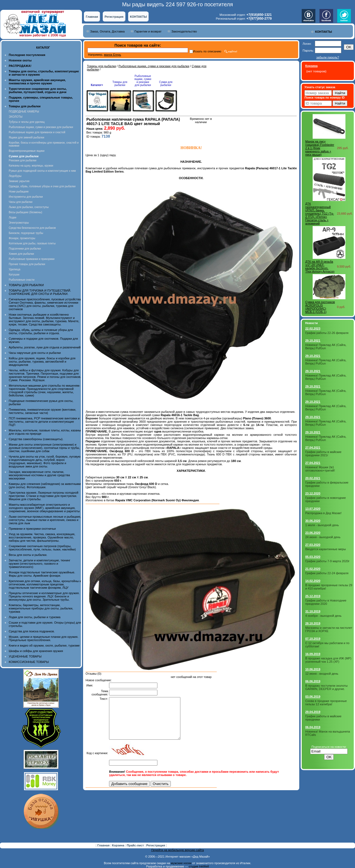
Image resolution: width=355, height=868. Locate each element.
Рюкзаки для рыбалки (23, 160)
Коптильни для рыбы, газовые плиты (32, 243)
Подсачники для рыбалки (25, 249)
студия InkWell (199, 866)
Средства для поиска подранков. (32, 631)
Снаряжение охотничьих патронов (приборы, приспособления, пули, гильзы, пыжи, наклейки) (42, 548)
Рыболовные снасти (22, 280)
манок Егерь (112, 55)
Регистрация (114, 17)
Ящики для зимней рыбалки (27, 137)
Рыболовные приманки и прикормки (32, 259)
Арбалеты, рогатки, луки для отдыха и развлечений (45, 347)
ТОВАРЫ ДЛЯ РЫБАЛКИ (26, 285)
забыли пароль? (328, 57)
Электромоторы (19, 223)
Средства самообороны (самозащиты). (36, 439)
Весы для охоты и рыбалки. (28, 555)
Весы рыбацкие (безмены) (25, 212)
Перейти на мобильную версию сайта (177, 850)
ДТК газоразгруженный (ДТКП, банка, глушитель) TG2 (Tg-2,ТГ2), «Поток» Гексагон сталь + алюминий (320, 214)
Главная (92, 17)
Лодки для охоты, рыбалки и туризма (35, 617)
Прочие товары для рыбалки (27, 264)
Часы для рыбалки (21, 202)
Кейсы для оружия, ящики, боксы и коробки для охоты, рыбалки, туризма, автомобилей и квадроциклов (42, 362)
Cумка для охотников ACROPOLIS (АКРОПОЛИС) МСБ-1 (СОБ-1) (320, 307)
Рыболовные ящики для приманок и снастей (37, 132)
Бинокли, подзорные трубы (26, 233)
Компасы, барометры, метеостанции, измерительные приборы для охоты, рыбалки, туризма (41, 608)
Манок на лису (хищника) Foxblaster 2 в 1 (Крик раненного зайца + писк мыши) (320, 148)
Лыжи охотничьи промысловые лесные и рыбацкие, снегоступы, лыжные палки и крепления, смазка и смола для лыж (45, 520)
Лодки (13, 217)
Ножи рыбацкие (19, 192)
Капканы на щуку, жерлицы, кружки (31, 166)
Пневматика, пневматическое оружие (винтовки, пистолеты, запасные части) (42, 411)
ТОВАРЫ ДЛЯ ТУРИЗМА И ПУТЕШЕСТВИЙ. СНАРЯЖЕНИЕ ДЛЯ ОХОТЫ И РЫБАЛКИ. (40, 292)
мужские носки (181, 863)
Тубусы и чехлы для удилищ (27, 122)
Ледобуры (15, 176)
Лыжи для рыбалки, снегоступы (29, 207)
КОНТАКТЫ (139, 17)
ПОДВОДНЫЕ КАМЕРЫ (24, 112)
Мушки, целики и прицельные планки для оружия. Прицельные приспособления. (44, 638)
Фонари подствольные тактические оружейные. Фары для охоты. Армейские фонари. (42, 574)
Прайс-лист (136, 845)
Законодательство (184, 31)
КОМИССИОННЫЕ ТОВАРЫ (29, 662)
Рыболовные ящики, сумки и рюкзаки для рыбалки (41, 127)
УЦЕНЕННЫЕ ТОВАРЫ (25, 656)
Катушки (14, 275)
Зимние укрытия (19, 181)
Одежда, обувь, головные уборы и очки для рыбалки (42, 186)
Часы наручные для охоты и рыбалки (35, 353)
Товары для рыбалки (101, 66)
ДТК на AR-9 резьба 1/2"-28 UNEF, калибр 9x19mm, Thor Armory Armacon (320, 266)
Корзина (119, 845)
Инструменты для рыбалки (26, 197)
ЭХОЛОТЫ (16, 117)
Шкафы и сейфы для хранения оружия (36, 651)
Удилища (14, 269)
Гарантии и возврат (148, 31)
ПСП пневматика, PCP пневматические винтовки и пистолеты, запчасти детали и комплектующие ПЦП (44, 422)
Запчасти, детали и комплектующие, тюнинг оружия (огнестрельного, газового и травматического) (39, 564)
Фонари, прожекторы (22, 238)
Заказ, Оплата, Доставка (107, 31)
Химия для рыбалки (21, 254)
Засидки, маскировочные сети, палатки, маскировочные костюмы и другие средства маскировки (39, 475)
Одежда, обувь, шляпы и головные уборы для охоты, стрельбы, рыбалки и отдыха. (41, 331)
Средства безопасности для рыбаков (32, 228)
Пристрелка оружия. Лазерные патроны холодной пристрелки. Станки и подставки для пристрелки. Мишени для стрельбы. (44, 496)
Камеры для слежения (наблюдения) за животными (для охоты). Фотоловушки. (45, 485)
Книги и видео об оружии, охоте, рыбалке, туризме (44, 645)
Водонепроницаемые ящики (27, 151)
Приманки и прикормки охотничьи (32, 529)
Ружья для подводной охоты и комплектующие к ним (42, 171)
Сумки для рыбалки (166, 84)
